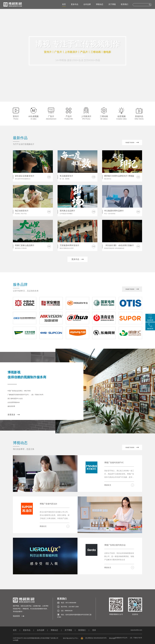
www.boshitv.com (136, 630)
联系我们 (125, 4)
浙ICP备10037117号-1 (71, 638)
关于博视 (112, 4)
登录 (94, 630)
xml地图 (16, 640)
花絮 (49, 177)
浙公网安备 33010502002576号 (94, 638)
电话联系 (150, 320)
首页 (64, 4)
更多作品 (75, 4)
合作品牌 (87, 4)
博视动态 (100, 4)
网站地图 (112, 638)
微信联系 (150, 329)
